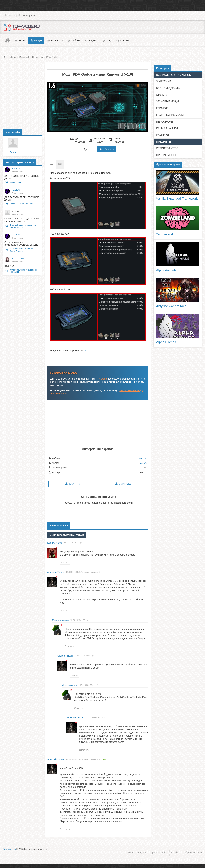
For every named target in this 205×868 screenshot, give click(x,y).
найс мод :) (10, 266)
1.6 (87, 350)
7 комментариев (59, 526)
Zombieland (164, 234)
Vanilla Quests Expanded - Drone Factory (22, 250)
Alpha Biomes (166, 342)
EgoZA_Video (55, 542)
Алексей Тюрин (56, 571)
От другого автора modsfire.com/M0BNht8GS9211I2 (21, 243)
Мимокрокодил (60, 620)
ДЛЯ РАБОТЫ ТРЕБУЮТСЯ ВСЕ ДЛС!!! (22, 177)
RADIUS (143, 458)
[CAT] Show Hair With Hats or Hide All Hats (23, 271)
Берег (13, 152)
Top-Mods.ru (9, 849)
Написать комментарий (67, 535)
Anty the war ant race (171, 306)
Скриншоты (60, 164)
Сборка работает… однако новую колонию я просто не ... (22, 220)
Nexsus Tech (16, 182)
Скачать (72, 484)
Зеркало (123, 484)
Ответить (65, 562)
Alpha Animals (166, 270)
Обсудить (107, 149)
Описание (51, 164)
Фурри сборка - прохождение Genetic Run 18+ (24, 226)
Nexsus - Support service (21, 204)
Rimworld (102, 379)
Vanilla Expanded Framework (177, 199)
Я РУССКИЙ (18, 258)
